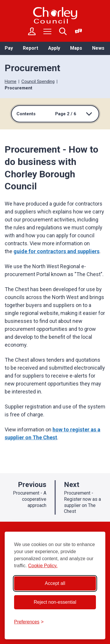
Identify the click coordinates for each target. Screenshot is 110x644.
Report (31, 48)
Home (11, 81)
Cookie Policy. (43, 566)
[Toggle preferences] (29, 622)
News (98, 48)
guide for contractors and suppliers (56, 251)
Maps (76, 48)
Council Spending (38, 81)
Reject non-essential (55, 602)
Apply (54, 48)
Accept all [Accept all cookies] (55, 583)
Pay (9, 48)
